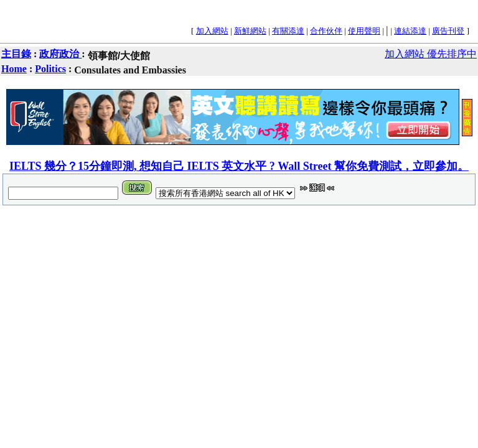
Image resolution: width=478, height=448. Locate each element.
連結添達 (410, 31)
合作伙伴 (326, 31)
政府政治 (60, 54)
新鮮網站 (250, 31)
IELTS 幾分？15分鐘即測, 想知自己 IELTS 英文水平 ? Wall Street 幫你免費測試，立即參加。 (239, 166)
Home (14, 69)
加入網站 (212, 31)
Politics (50, 69)
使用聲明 (364, 31)
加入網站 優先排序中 (431, 54)
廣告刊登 (448, 31)
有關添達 (288, 31)
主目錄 (16, 54)
